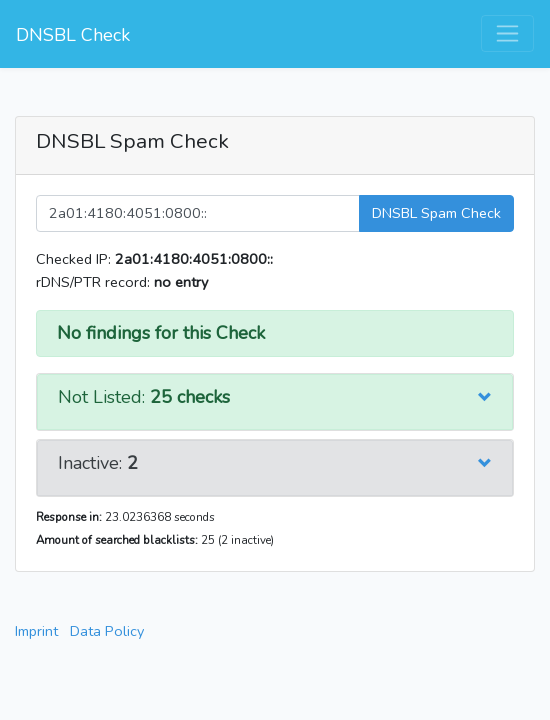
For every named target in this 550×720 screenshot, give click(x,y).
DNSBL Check (73, 35)
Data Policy (107, 631)
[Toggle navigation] (507, 33)
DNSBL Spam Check (436, 213)
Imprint (36, 631)
